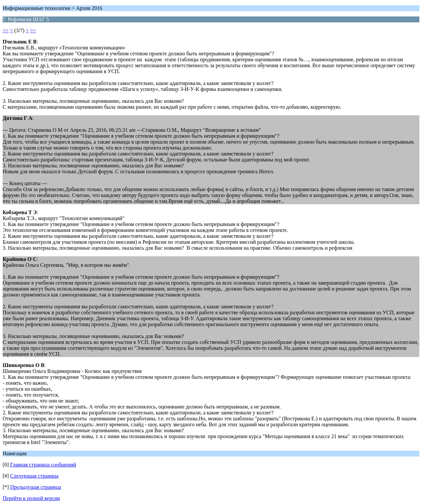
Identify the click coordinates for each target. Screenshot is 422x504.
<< (6, 30)
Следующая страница (34, 476)
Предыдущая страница (36, 487)
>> (33, 30)
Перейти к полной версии (31, 498)
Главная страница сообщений (43, 465)
